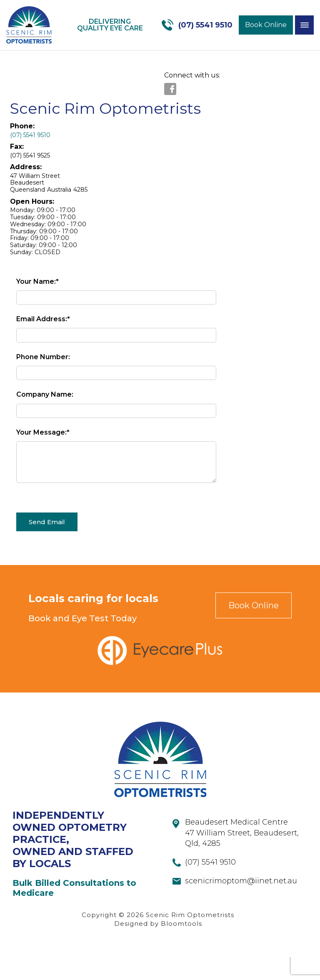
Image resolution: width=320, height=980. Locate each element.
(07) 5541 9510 (205, 25)
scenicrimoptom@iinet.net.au (241, 904)
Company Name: (45, 394)
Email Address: (42, 319)
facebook (170, 89)
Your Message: (41, 432)
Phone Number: (43, 357)
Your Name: (36, 281)
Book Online (266, 25)
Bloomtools (181, 946)
